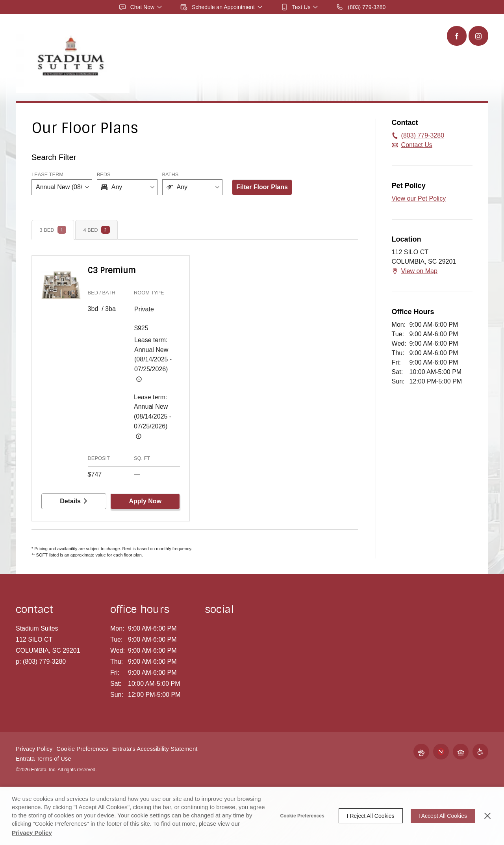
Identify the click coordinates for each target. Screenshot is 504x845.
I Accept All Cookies (443, 816)
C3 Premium (112, 270)
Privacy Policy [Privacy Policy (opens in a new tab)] (32, 833)
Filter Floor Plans (262, 187)
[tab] (53, 230)
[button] (141, 7)
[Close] (487, 816)
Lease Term (47, 174)
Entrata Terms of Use (44, 758)
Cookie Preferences (302, 816)
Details (74, 501)
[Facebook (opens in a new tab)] (457, 36)
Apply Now (145, 501)
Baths (170, 174)
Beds (104, 174)
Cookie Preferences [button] (82, 749)
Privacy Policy (34, 749)
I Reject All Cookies (371, 816)
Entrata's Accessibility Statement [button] (155, 749)
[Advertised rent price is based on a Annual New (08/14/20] (139, 379)
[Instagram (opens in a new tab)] (478, 36)
